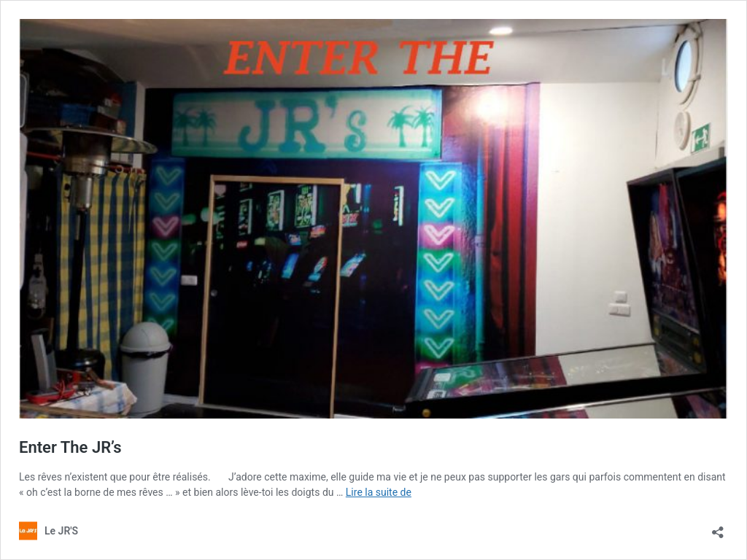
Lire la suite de (379, 492)
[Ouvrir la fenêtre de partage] (718, 528)
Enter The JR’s (70, 447)
